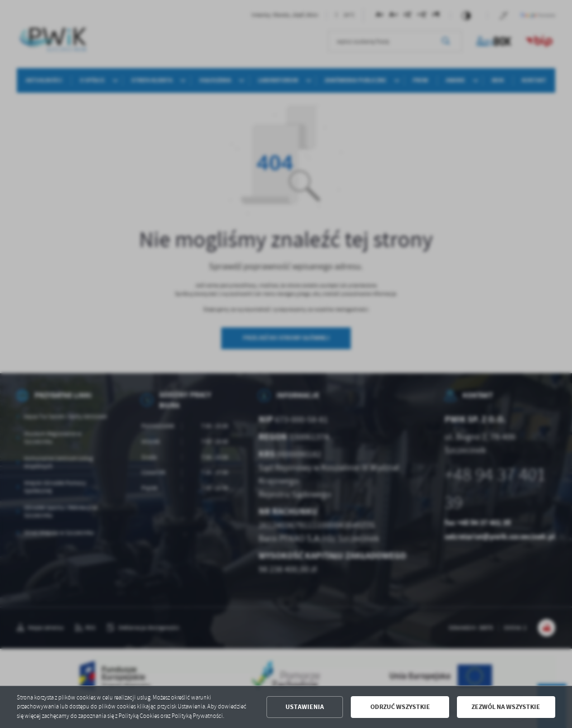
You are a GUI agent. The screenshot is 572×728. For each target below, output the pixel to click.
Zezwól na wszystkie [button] (506, 707)
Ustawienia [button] (305, 707)
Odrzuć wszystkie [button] (400, 707)
